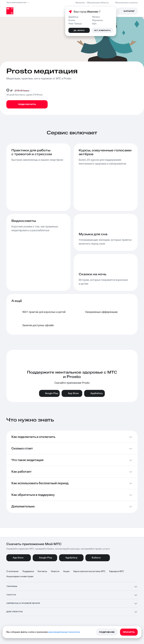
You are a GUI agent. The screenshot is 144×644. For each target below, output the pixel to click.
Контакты (42, 571)
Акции (66, 571)
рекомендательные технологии (64, 632)
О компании (12, 571)
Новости (55, 571)
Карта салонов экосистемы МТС (89, 571)
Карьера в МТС (117, 571)
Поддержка (28, 571)
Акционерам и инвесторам (20, 577)
